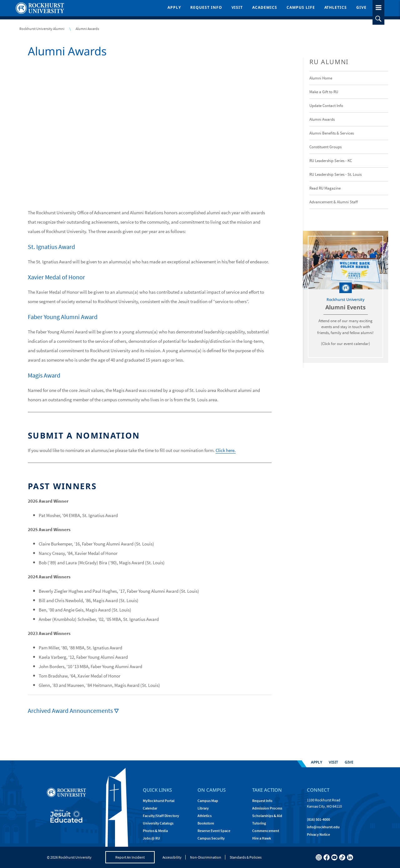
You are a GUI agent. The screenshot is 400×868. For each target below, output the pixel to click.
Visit (237, 7)
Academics (265, 7)
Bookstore (206, 823)
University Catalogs (158, 823)
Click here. (226, 450)
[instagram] (319, 857)
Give (361, 7)
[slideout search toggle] (378, 19)
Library (203, 808)
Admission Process (267, 808)
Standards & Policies (246, 857)
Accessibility (172, 857)
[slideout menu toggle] (378, 6)
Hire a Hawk (262, 838)
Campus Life (301, 7)
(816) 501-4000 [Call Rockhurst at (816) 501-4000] (318, 819)
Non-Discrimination (206, 857)
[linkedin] (350, 857)
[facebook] (327, 857)
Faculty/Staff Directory (161, 816)
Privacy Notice (318, 834)
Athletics (336, 7)
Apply (174, 7)
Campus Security (211, 838)
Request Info (206, 7)
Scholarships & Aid (267, 816)
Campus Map (208, 801)
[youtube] (334, 857)
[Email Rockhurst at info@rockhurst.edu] (323, 827)
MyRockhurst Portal (159, 801)
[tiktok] (342, 857)
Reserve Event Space (214, 831)
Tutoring (259, 823)
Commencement (266, 831)
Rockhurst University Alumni (42, 29)
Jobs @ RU (151, 838)
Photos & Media (155, 831)
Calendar (150, 808)
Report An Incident (130, 857)
